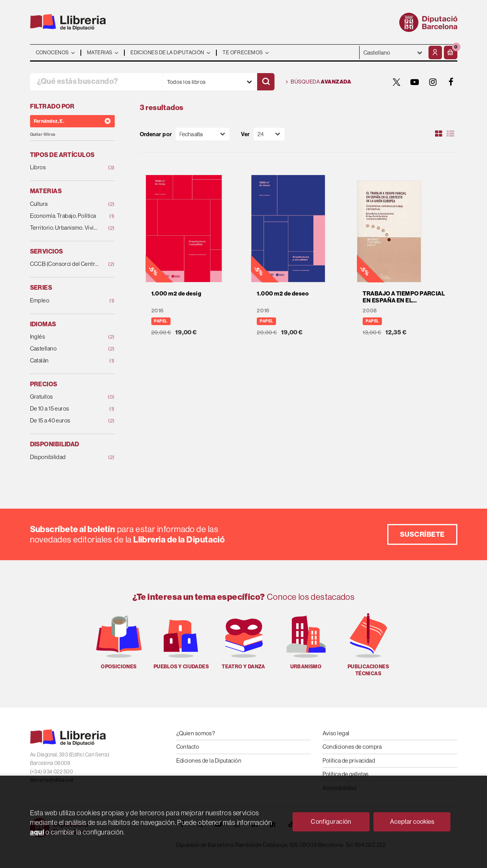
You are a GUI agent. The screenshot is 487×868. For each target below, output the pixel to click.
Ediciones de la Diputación (209, 760)
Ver (245, 134)
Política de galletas (346, 774)
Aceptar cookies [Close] (412, 821)
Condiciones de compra (352, 747)
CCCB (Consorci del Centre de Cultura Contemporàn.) (65, 264)
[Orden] (202, 134)
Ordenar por (156, 134)
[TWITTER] (397, 82)
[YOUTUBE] (415, 82)
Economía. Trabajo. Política (65, 216)
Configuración (331, 821)
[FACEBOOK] (451, 82)
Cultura (65, 204)
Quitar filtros (43, 134)
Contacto (188, 747)
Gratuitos (65, 397)
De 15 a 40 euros (65, 421)
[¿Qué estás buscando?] (96, 82)
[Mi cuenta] (435, 53)
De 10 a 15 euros (65, 409)
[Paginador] (269, 134)
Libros (65, 168)
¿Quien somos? (196, 733)
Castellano (65, 349)
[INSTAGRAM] (433, 82)
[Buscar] (266, 82)
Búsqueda (319, 82)
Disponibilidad (65, 457)
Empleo (65, 301)
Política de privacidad (349, 760)
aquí (37, 832)
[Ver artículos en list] (450, 134)
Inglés (65, 337)
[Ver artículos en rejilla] (438, 134)
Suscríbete (422, 534)
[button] (451, 53)
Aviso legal (336, 733)
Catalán (65, 361)
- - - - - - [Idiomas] (393, 53)
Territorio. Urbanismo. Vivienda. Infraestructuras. (65, 228)
